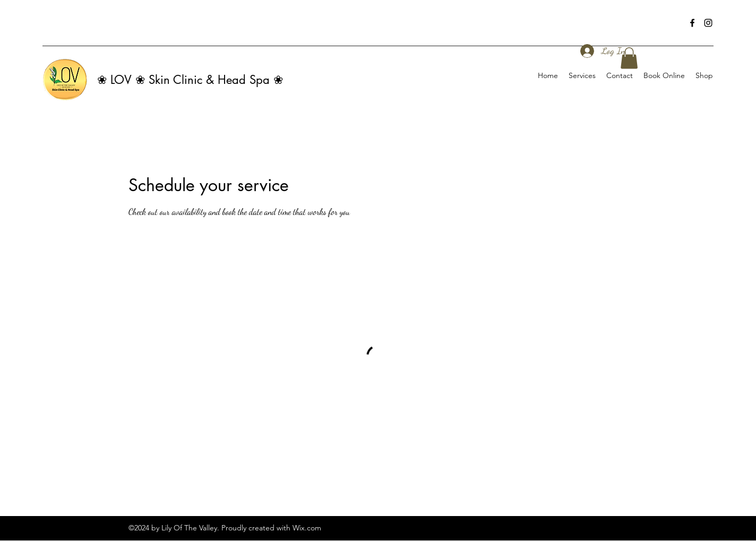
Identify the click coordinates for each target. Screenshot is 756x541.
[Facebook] (692, 23)
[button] (629, 58)
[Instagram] (708, 23)
